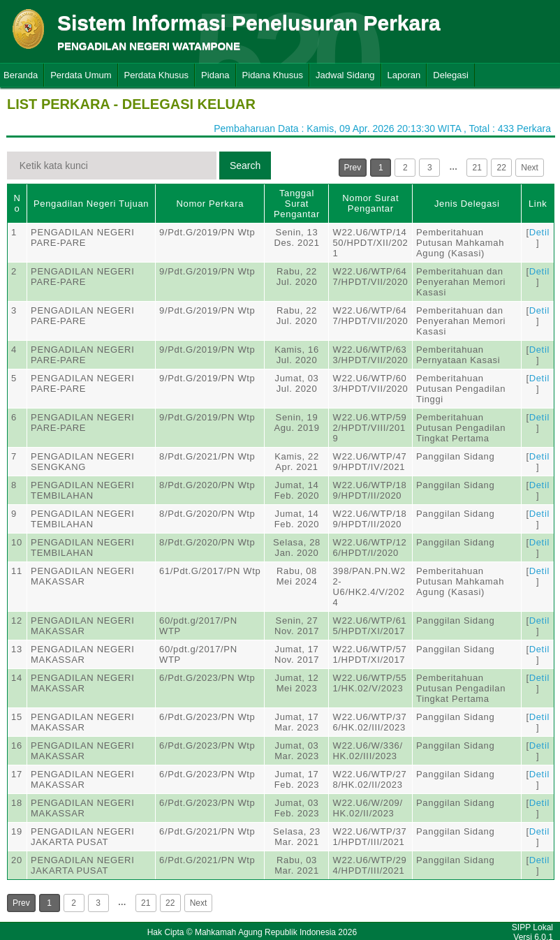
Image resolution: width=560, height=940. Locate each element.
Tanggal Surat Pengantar (297, 204)
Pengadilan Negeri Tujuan (91, 204)
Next (530, 168)
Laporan (404, 75)
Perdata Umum (81, 75)
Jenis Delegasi (467, 204)
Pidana (215, 75)
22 (502, 168)
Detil (539, 232)
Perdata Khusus (157, 75)
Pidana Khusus (273, 75)
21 (477, 168)
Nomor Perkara (210, 204)
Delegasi (451, 75)
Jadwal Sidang (345, 75)
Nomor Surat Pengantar (370, 203)
